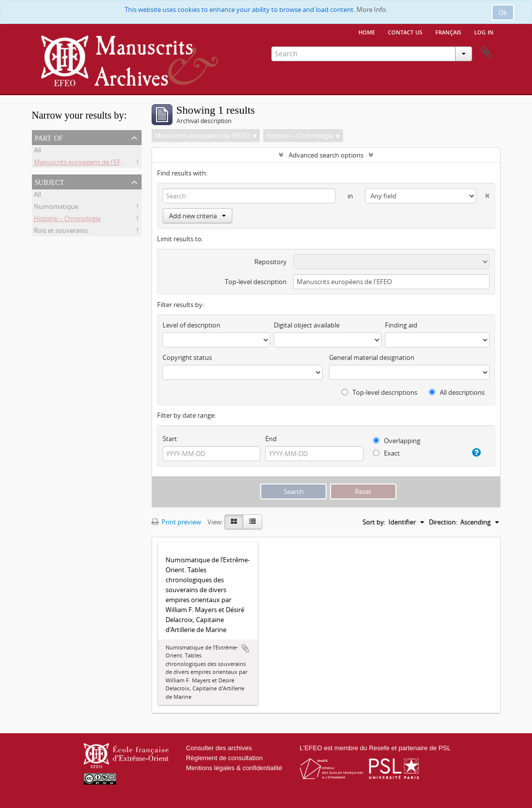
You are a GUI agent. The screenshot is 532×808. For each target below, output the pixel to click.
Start (170, 439)
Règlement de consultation (224, 758)
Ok (503, 12)
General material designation (372, 357)
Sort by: (374, 522)
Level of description (191, 325)
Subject (50, 181)
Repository (270, 262)
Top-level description (256, 282)
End (271, 439)
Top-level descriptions (379, 392)
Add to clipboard (245, 648)
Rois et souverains (61, 232)
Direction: (443, 522)
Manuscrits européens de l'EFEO (82, 163)
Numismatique (56, 208)
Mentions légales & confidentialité (234, 768)
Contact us (405, 31)
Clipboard (486, 53)
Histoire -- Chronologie (67, 220)
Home (367, 31)
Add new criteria (197, 216)
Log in (484, 31)
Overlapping (397, 441)
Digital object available (307, 325)
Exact (386, 453)
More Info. (372, 9)
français (448, 31)
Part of (49, 137)
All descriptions (457, 392)
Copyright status (187, 357)
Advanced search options (326, 155)
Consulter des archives (219, 748)
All (37, 152)
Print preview (176, 522)
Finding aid (401, 325)
